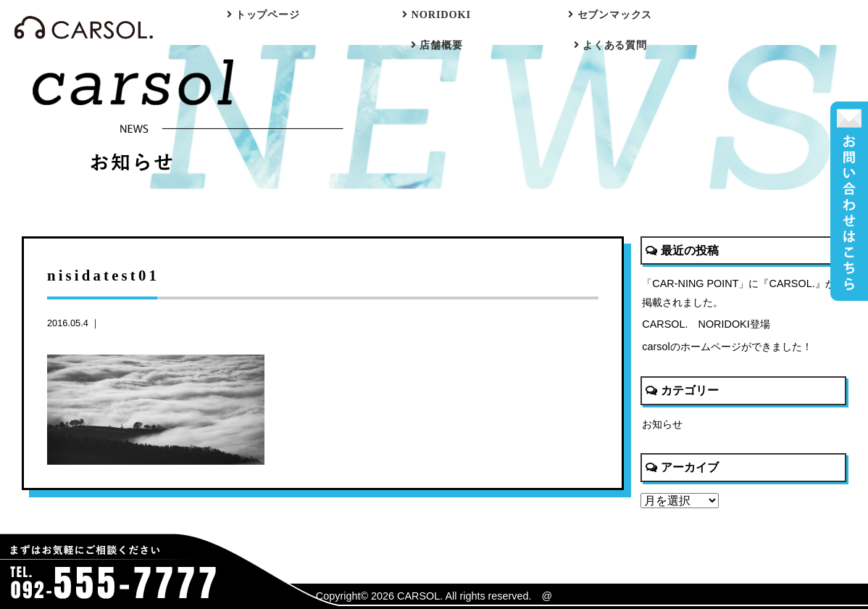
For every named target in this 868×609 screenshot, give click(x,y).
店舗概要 (437, 45)
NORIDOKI (437, 14)
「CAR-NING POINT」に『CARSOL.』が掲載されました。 (738, 293)
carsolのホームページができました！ (727, 347)
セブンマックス (610, 14)
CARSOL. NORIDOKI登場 (706, 324)
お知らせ (662, 424)
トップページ (263, 14)
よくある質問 (610, 45)
